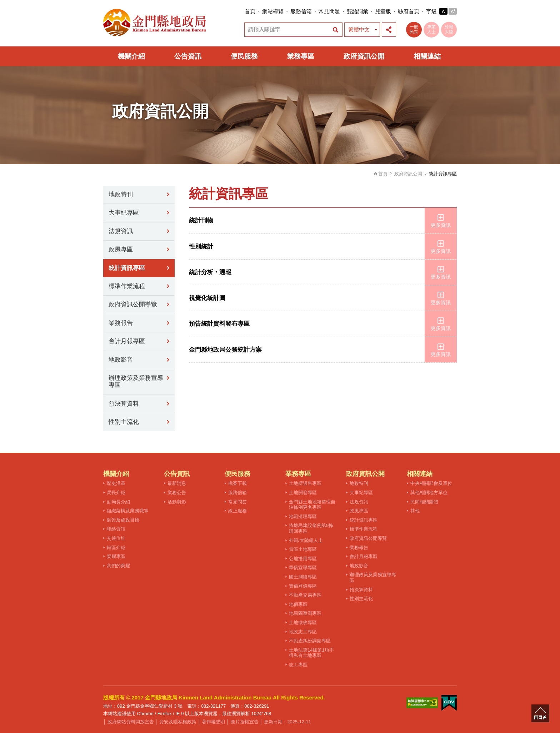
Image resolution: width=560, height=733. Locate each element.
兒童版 (383, 11)
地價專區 (298, 604)
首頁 (250, 11)
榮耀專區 (116, 556)
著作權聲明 (213, 722)
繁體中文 (359, 29)
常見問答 (237, 502)
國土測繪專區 (303, 577)
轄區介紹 (116, 548)
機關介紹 (131, 56)
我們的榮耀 (118, 566)
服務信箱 (301, 11)
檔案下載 (237, 483)
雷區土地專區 (303, 549)
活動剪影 (177, 502)
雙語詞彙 (357, 11)
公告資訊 (188, 56)
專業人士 (431, 29)
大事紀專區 (124, 213)
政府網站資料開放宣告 (131, 722)
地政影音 (121, 360)
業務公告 (177, 493)
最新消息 (177, 483)
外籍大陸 (449, 29)
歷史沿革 (116, 483)
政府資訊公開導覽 (133, 304)
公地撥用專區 (303, 559)
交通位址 (116, 538)
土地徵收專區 (303, 622)
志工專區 (298, 665)
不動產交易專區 (305, 595)
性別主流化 (124, 422)
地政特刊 (121, 194)
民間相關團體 (424, 502)
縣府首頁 (409, 11)
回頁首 (540, 713)
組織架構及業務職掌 (128, 511)
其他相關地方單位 (429, 493)
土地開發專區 (303, 493)
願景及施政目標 (123, 520)
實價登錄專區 (303, 586)
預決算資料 (124, 404)
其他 (415, 511)
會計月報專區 (127, 341)
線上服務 (237, 511)
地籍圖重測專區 (305, 613)
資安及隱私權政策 (178, 722)
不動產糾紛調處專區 (310, 641)
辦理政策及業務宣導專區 (136, 381)
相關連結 (427, 56)
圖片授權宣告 (245, 722)
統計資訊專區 (127, 268)
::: (242, 11)
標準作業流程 (127, 286)
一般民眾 (414, 29)
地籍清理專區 (303, 516)
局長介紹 (116, 493)
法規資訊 (121, 231)
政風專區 (121, 249)
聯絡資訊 (116, 529)
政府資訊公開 (364, 56)
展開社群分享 (389, 30)
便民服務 (244, 56)
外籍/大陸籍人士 (306, 540)
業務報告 (121, 323)
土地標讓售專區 (305, 483)
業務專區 (301, 56)
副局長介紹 (118, 502)
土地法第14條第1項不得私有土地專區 (311, 653)
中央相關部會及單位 (431, 483)
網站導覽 (273, 11)
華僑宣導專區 (303, 568)
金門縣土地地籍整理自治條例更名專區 (312, 505)
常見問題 (329, 11)
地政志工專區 (303, 632)
